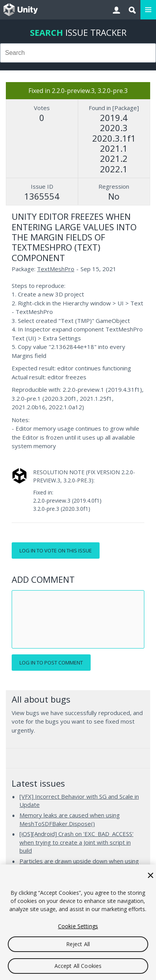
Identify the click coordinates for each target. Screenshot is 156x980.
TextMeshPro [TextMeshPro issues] (56, 269)
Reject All (78, 944)
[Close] (151, 875)
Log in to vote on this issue (56, 550)
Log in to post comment (51, 663)
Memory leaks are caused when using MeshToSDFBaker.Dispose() (70, 819)
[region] (78, 922)
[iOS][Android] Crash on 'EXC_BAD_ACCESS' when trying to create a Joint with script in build (76, 842)
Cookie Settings (78, 926)
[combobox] (78, 53)
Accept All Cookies (78, 966)
